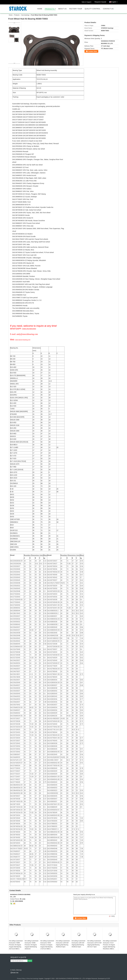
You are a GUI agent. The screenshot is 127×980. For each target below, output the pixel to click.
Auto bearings (25, 15)
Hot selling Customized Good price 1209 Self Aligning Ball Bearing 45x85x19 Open (63, 944)
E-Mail (13, 970)
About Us (62, 9)
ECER (108, 979)
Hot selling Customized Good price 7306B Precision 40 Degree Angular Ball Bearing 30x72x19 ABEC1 (16, 945)
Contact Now (92, 51)
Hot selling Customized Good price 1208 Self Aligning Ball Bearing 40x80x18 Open (78, 944)
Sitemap (19, 970)
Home (40, 9)
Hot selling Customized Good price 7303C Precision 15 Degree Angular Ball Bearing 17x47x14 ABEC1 (47, 945)
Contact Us (108, 9)
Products (49, 9)
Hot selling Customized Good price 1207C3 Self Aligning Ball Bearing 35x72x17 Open (94, 944)
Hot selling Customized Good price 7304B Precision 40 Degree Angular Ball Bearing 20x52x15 (32, 945)
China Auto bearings (32, 979)
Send (30, 961)
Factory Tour (76, 9)
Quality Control (92, 9)
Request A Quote (100, 2)
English (115, 1)
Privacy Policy (21, 979)
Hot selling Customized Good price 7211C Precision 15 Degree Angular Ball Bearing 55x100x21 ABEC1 (110, 945)
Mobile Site (14, 973)
